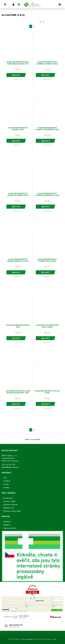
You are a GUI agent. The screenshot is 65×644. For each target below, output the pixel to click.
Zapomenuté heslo (10, 528)
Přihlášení (7, 525)
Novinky (6, 484)
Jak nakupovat (8, 498)
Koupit (16, 75)
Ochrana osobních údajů (12, 511)
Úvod (5, 478)
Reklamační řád (9, 508)
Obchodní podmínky (10, 505)
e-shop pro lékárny (27, 639)
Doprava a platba (9, 501)
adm (55, 639)
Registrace (7, 522)
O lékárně (7, 481)
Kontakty (6, 488)
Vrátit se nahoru (33, 440)
